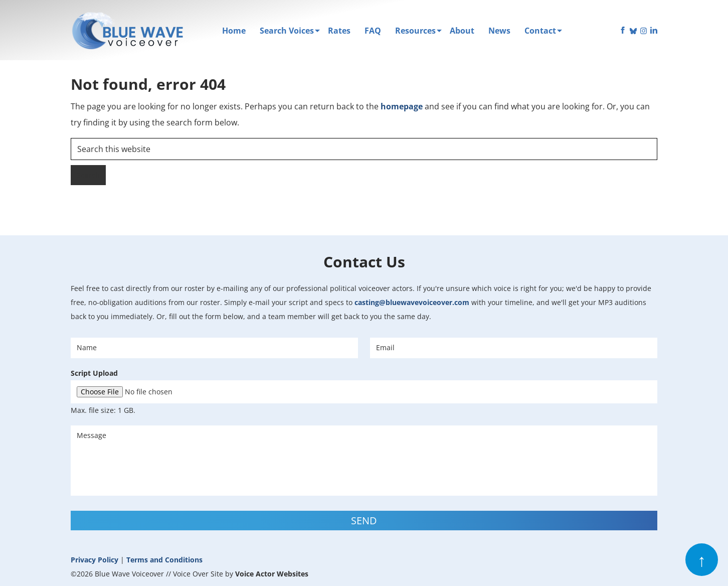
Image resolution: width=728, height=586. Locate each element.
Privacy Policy (95, 560)
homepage (402, 106)
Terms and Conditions (164, 560)
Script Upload (94, 373)
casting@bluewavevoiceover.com (412, 302)
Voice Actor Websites (272, 574)
